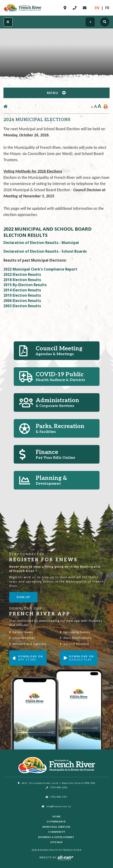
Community (57, 832)
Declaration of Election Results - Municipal (41, 243)
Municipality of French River (23, 8)
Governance (56, 822)
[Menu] (8, 22)
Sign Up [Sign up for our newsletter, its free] (23, 597)
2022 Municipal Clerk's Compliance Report (40, 269)
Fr (107, 8)
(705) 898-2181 (56, 797)
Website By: (56, 857)
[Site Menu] (56, 93)
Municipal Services (56, 827)
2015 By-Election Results (25, 285)
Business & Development (57, 837)
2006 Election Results (22, 301)
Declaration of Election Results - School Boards (45, 251)
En (97, 8)
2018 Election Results (22, 280)
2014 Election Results (22, 290)
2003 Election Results (22, 306)
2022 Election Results (22, 274)
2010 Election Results (22, 295)
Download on (28, 658)
